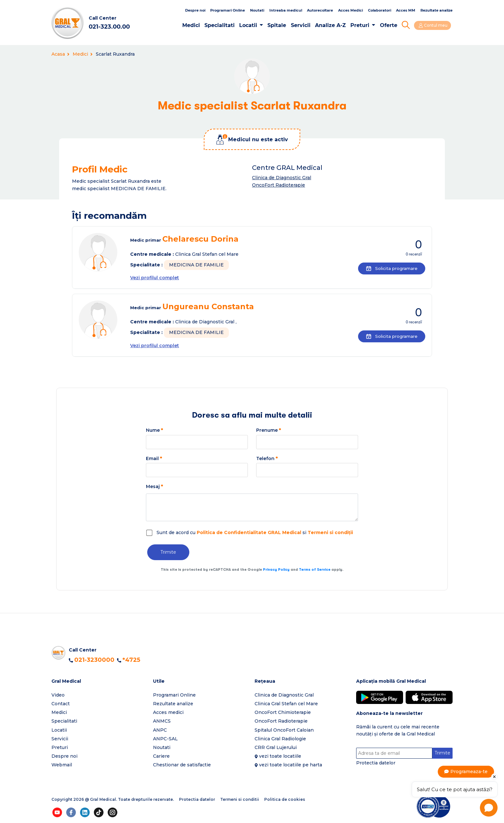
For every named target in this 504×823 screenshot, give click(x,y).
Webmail (62, 765)
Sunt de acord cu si (255, 532)
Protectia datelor (376, 763)
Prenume (269, 430)
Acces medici (168, 712)
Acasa (60, 54)
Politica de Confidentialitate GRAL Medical (249, 532)
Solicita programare (390, 268)
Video (58, 695)
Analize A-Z (332, 25)
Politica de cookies (285, 799)
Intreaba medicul (286, 10)
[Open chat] (489, 808)
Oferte (390, 25)
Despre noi (195, 10)
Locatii (250, 25)
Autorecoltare (320, 10)
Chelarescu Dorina (200, 239)
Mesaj (154, 486)
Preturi (361, 25)
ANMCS (162, 721)
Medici (192, 25)
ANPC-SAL (165, 739)
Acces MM (406, 10)
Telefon (267, 458)
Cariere (161, 756)
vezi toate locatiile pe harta (291, 765)
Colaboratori (380, 10)
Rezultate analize (437, 10)
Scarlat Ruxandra (115, 54)
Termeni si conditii (240, 799)
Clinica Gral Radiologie (280, 739)
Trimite (168, 552)
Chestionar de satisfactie (182, 765)
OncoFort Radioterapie (279, 185)
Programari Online (228, 10)
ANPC (160, 730)
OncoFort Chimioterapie (283, 712)
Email (154, 458)
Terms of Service (315, 570)
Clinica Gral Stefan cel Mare (286, 704)
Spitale (278, 25)
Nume (154, 430)
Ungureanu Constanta (208, 306)
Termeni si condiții (330, 532)
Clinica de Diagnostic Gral (282, 178)
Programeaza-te (469, 772)
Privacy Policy (276, 570)
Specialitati (221, 25)
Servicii (302, 25)
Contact (61, 704)
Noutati (257, 10)
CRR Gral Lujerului (276, 747)
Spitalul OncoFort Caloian (284, 730)
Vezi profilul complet (155, 278)
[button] (100, 681)
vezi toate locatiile (280, 756)
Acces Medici (351, 10)
